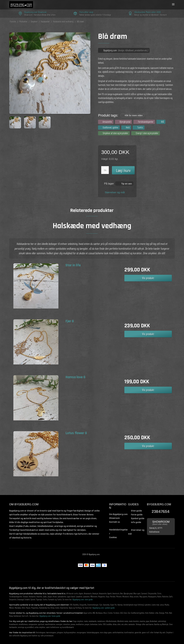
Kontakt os (115, 522)
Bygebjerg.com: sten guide (83, 599)
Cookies (113, 537)
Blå (162, 122)
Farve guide (137, 515)
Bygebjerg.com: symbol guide (104, 608)
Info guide (136, 522)
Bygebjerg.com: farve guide (50, 616)
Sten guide (136, 511)
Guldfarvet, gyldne (110, 127)
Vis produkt (148, 278)
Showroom (114, 518)
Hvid (128, 127)
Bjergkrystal (125, 122)
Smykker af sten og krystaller (115, 133)
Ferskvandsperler (146, 122)
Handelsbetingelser (118, 532)
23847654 (161, 511)
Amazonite (107, 122)
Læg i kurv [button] (123, 170)
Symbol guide (138, 518)
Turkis (140, 127)
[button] (124, 183)
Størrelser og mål (115, 192)
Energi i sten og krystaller (147, 133)
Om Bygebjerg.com (118, 514)
